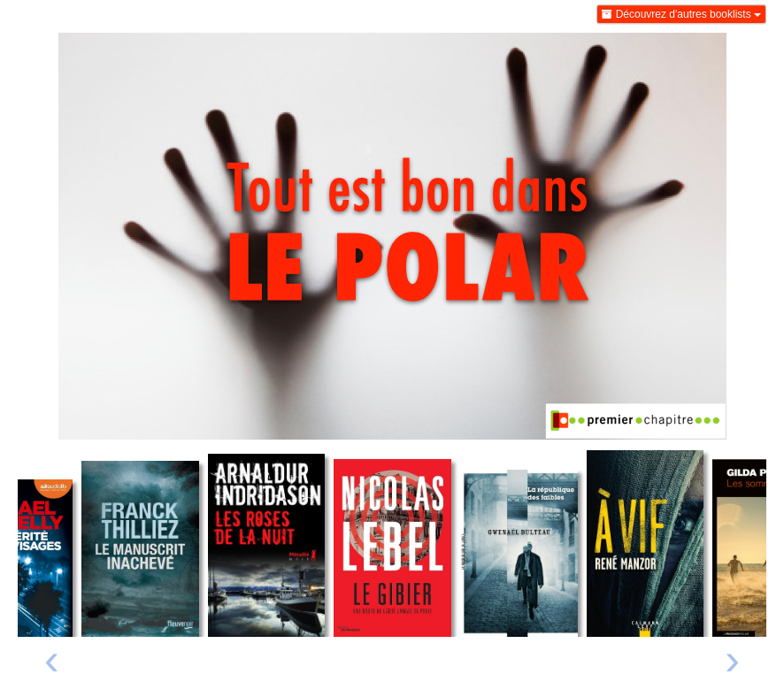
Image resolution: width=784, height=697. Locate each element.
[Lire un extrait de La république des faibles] (519, 554)
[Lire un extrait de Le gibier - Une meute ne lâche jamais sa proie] (392, 548)
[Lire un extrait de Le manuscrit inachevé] (140, 549)
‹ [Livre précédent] (52, 659)
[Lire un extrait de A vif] (646, 544)
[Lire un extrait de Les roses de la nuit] (267, 545)
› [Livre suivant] (732, 659)
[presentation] (52, 664)
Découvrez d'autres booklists (681, 14)
